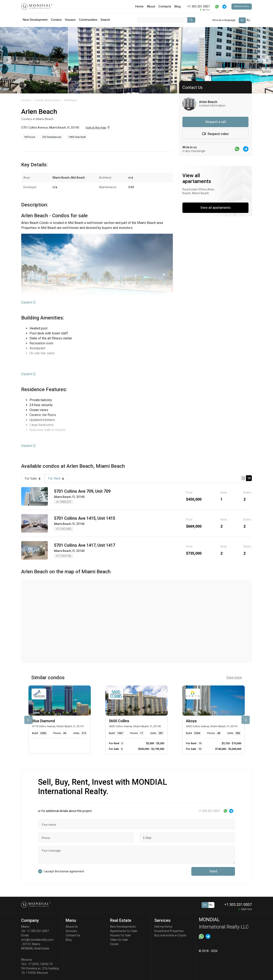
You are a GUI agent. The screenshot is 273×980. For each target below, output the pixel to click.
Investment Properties (169, 931)
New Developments (123, 927)
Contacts (165, 6)
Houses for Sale (121, 935)
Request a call (242, 6)
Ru (248, 20)
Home (139, 6)
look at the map (96, 128)
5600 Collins (119, 721)
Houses (70, 20)
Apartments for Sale (124, 931)
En (242, 20)
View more (234, 677)
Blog (178, 6)
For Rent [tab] (57, 479)
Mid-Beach (71, 100)
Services (71, 931)
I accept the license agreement (64, 871)
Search (105, 20)
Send (213, 871)
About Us (72, 927)
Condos (56, 20)
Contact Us (73, 935)
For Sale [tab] (33, 479)
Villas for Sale (119, 940)
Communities (88, 20)
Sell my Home (163, 927)
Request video (215, 134)
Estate (114, 944)
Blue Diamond (43, 721)
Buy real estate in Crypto (170, 935)
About (151, 6)
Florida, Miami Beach (48, 100)
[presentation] (7, 60)
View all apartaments (215, 208)
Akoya (191, 721)
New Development (35, 20)
